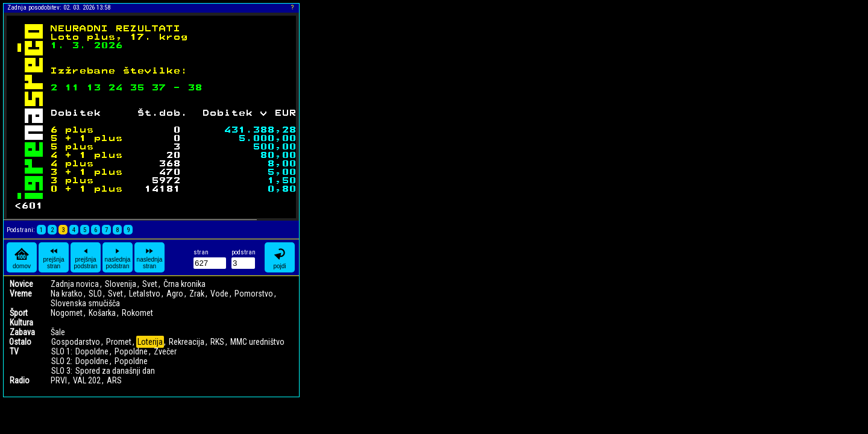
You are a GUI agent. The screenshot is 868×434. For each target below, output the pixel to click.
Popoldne (131, 351)
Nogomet (67, 313)
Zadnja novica (75, 284)
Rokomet (137, 313)
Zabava (22, 332)
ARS (114, 380)
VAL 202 (87, 380)
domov (22, 258)
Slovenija (121, 284)
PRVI (59, 380)
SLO (95, 294)
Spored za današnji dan (115, 371)
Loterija (150, 342)
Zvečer (165, 351)
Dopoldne (92, 351)
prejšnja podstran (86, 257)
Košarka (102, 313)
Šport (19, 313)
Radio (20, 380)
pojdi (280, 258)
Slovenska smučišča (85, 303)
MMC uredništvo (257, 342)
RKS (217, 342)
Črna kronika (184, 284)
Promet (119, 342)
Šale (58, 332)
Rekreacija (187, 342)
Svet (150, 284)
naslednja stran (150, 257)
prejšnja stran (53, 257)
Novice (21, 284)
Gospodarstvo (76, 342)
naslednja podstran (118, 257)
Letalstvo (145, 294)
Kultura (21, 322)
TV (14, 351)
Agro (175, 294)
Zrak (197, 294)
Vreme (21, 294)
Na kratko (67, 294)
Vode (219, 294)
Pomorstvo (254, 294)
